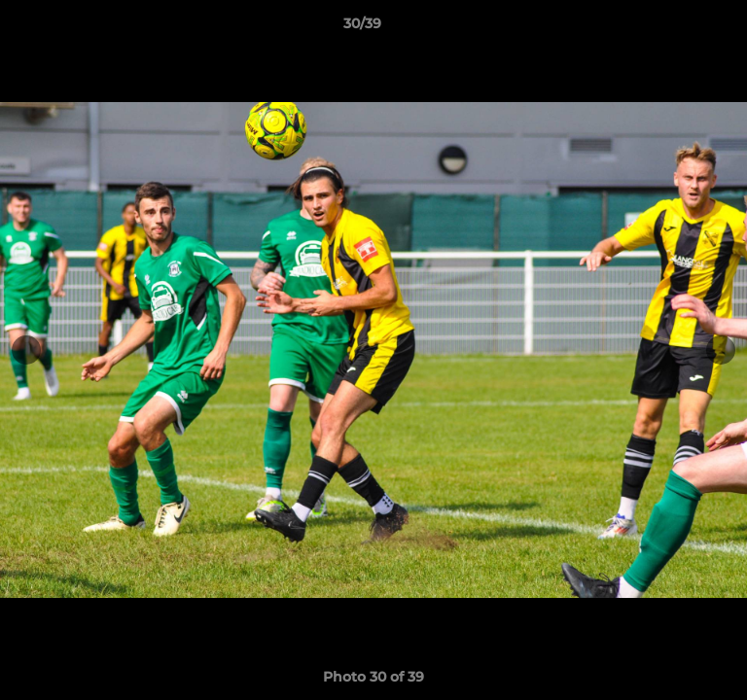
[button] (677, 28)
